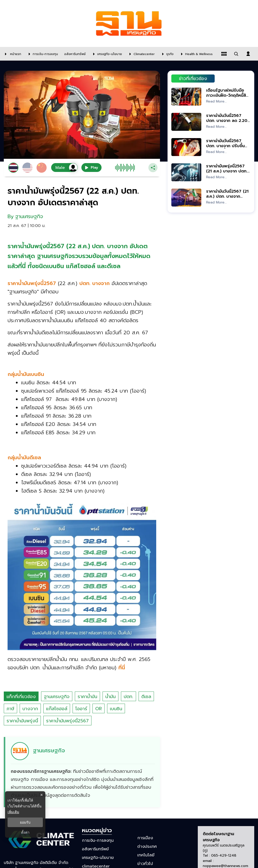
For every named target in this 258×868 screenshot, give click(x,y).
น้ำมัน (110, 697)
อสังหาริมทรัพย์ (95, 849)
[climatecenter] (141, 54)
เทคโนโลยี (146, 855)
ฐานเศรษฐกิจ (57, 697)
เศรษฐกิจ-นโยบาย (98, 858)
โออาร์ (81, 709)
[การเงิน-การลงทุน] (42, 54)
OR (99, 709)
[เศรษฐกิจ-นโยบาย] (106, 54)
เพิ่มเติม (13, 812)
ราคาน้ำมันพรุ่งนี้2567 (67, 721)
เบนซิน (116, 709)
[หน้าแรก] (12, 54)
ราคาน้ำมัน (87, 697)
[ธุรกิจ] (167, 54)
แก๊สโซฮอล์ (57, 709)
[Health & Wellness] (196, 54)
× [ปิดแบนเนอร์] (41, 795)
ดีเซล (146, 697)
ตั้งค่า (25, 832)
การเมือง (145, 838)
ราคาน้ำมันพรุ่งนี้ (22, 721)
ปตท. (128, 697)
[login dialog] (248, 54)
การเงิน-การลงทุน (98, 840)
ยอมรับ (25, 822)
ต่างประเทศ (147, 847)
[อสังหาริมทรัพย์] (74, 54)
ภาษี (10, 709)
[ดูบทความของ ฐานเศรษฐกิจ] (83, 772)
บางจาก (30, 709)
